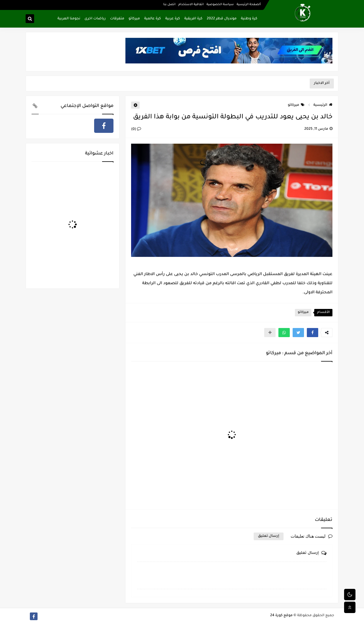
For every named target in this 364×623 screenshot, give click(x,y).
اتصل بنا (169, 5)
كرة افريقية (193, 19)
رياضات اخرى (95, 19)
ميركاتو (134, 19)
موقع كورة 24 (281, 616)
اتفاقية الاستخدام (191, 5)
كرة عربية (173, 19)
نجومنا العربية (69, 19)
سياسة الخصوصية (220, 5)
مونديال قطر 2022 (222, 19)
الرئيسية (323, 105)
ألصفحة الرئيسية (249, 5)
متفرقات (117, 19)
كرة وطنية (249, 19)
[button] (313, 333)
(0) (136, 129)
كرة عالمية (153, 19)
